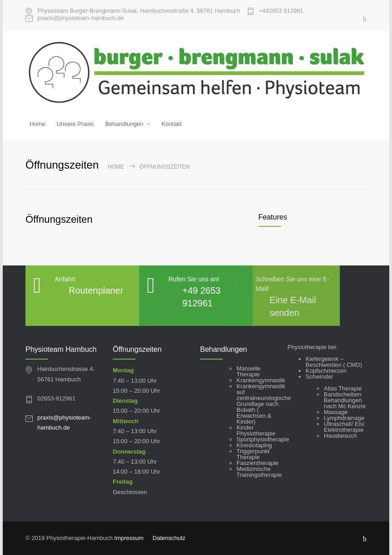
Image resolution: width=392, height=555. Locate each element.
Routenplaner (96, 289)
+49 (281, 11)
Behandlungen (124, 124)
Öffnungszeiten (59, 217)
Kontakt (171, 124)
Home (38, 124)
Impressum (129, 537)
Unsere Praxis (75, 124)
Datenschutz (169, 537)
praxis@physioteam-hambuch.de (80, 18)
